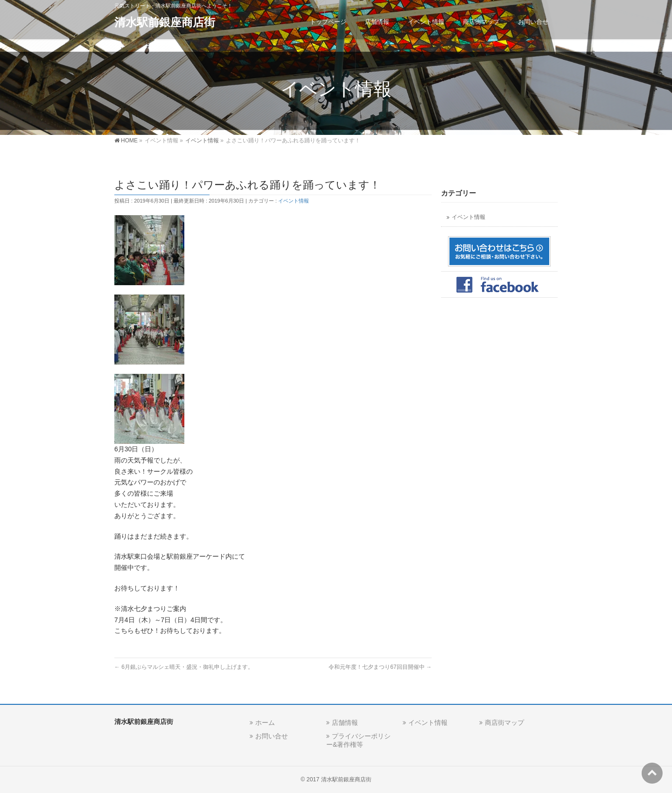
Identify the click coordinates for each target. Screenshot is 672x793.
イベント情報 (294, 201)
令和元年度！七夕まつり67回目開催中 (380, 667)
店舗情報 (345, 723)
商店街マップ (504, 723)
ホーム (265, 723)
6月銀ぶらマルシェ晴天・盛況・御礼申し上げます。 (184, 667)
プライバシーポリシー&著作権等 (358, 740)
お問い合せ (272, 736)
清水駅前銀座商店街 (165, 22)
